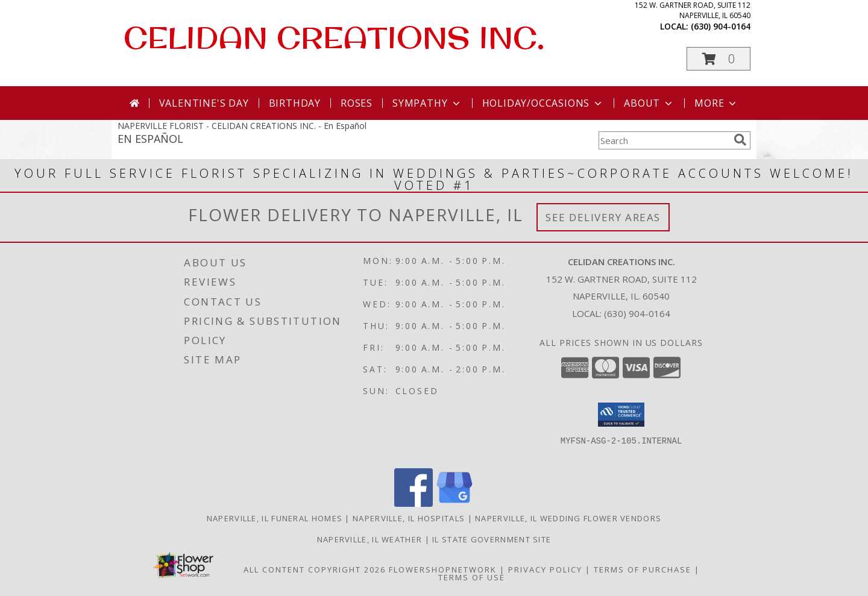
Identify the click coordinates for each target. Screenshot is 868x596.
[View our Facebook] (414, 503)
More (716, 103)
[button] (719, 59)
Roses (357, 103)
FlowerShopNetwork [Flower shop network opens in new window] (443, 569)
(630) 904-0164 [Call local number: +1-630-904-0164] (721, 26)
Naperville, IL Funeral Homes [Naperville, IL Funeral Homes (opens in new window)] (275, 518)
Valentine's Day (204, 103)
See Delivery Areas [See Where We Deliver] (603, 217)
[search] (740, 140)
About (649, 103)
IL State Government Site (492, 539)
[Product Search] (664, 140)
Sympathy (427, 103)
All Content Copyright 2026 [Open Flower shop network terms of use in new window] (315, 569)
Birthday (295, 103)
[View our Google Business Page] (454, 503)
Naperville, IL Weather (370, 539)
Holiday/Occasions (543, 103)
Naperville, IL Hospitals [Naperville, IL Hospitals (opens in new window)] (409, 518)
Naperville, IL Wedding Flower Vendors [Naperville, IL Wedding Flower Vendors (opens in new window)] (568, 518)
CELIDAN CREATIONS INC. (334, 37)
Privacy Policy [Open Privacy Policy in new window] (545, 569)
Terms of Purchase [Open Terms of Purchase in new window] (643, 569)
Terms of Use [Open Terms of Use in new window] (472, 577)
